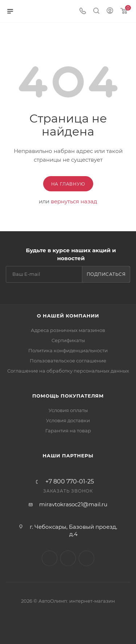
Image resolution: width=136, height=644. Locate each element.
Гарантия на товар (68, 431)
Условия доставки (68, 420)
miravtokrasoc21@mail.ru (73, 504)
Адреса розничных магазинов (68, 330)
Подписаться (106, 274)
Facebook (68, 558)
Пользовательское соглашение (68, 361)
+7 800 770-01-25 (70, 482)
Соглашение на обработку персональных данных (68, 371)
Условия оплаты (68, 410)
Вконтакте (50, 558)
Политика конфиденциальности (68, 350)
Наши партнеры (68, 456)
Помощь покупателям (68, 396)
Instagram (86, 558)
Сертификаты (68, 340)
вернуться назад (74, 201)
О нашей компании (68, 316)
